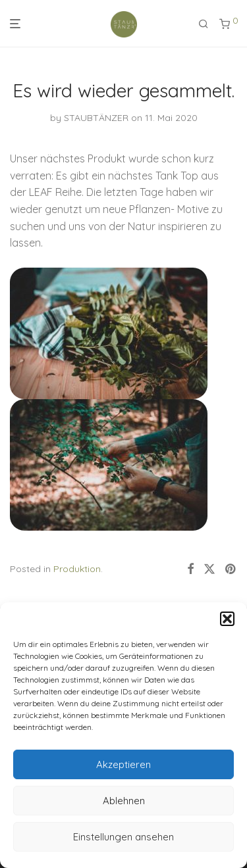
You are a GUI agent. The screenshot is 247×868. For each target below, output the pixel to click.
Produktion (77, 569)
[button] (227, 619)
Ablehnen (124, 801)
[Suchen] (204, 24)
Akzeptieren (123, 764)
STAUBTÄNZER (96, 118)
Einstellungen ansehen (123, 837)
